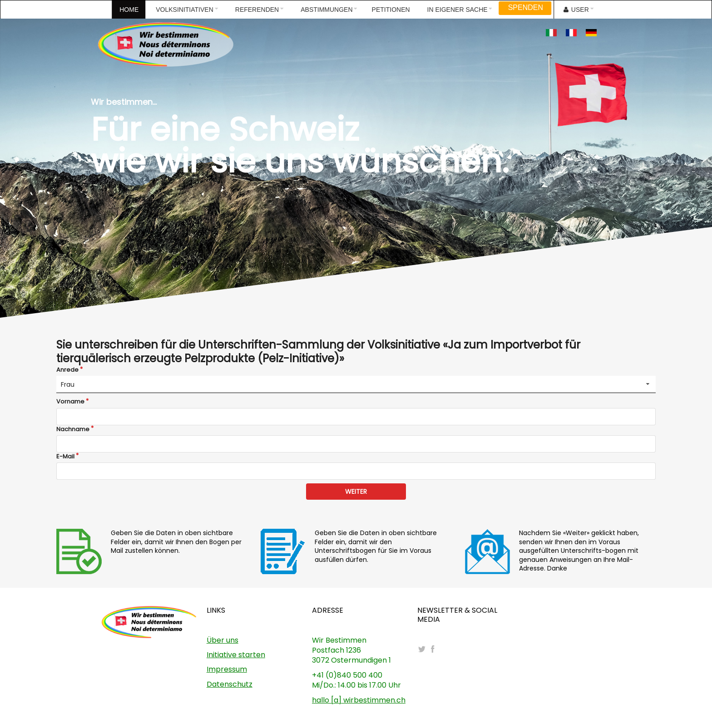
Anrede (67, 370)
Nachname (73, 429)
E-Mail (65, 457)
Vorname (70, 402)
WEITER (356, 492)
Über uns (222, 640)
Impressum (227, 669)
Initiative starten (236, 655)
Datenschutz (230, 684)
